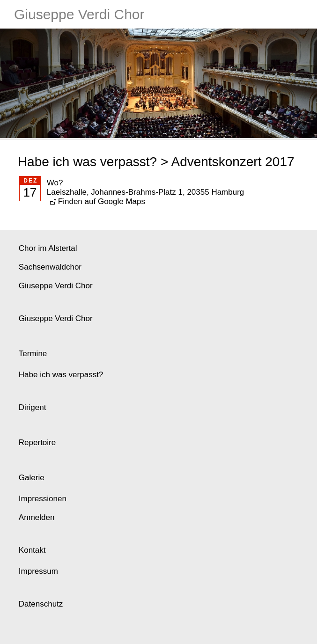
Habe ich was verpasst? (87, 162)
